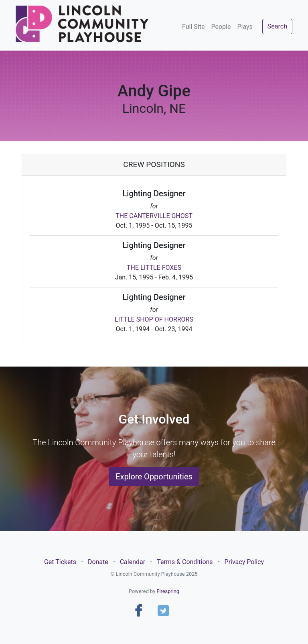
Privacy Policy (244, 562)
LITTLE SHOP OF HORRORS (154, 319)
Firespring (168, 591)
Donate (98, 562)
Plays (245, 27)
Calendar (133, 562)
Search (277, 26)
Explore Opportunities (154, 477)
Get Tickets (60, 562)
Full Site (193, 27)
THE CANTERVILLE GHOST (154, 216)
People (221, 27)
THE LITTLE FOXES (154, 268)
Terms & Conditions (185, 562)
